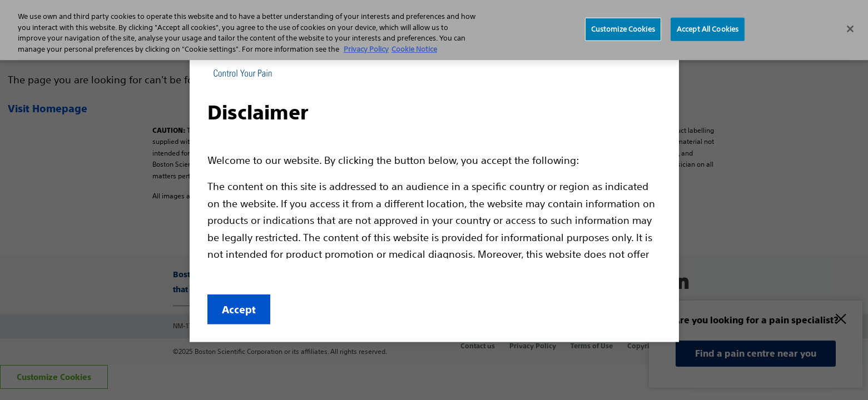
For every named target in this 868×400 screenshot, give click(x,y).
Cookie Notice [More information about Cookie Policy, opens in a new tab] (414, 49)
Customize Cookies (623, 29)
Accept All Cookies (708, 29)
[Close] (850, 29)
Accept (239, 310)
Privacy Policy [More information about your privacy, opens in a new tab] (366, 49)
